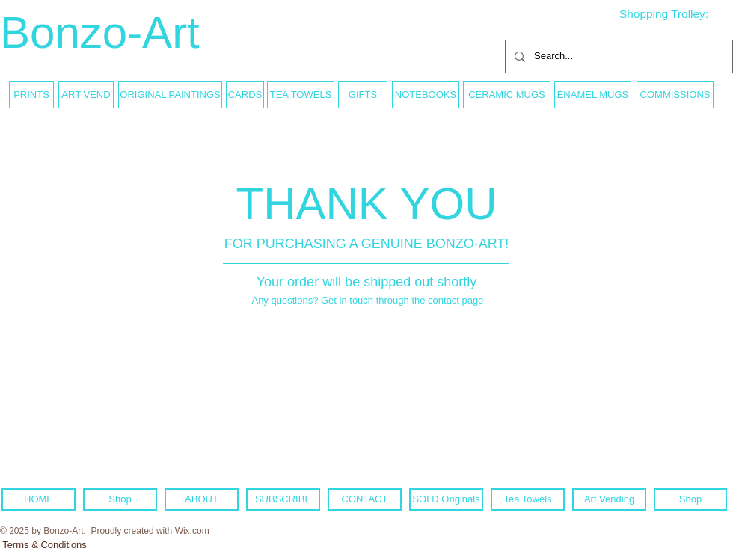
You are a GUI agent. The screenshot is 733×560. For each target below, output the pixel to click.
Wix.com (192, 531)
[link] (675, 14)
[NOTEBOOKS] (426, 95)
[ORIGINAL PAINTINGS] (170, 95)
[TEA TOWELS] (301, 95)
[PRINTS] (31, 95)
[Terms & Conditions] (45, 545)
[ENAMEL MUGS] (593, 95)
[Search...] (617, 56)
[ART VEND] (86, 95)
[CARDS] (245, 95)
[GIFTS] (363, 95)
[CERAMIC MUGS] (507, 95)
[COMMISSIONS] (675, 95)
